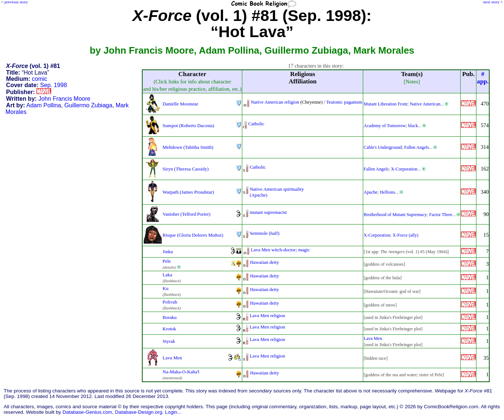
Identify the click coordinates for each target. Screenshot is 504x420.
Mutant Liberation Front (385, 104)
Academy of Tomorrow (385, 126)
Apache (370, 192)
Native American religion (275, 102)
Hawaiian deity (264, 262)
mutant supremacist (268, 212)
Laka (167, 275)
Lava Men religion (267, 315)
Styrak (169, 341)
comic (40, 79)
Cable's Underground (383, 147)
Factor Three (441, 215)
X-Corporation (404, 169)
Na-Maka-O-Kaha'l (181, 372)
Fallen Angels (417, 147)
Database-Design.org (139, 412)
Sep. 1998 (53, 85)
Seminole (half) (264, 233)
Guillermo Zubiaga (88, 105)
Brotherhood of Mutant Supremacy (395, 215)
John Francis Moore (64, 99)
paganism (353, 102)
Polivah (170, 302)
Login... (173, 412)
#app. (483, 78)
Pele (167, 261)
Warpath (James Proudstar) (188, 192)
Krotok (169, 329)
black (413, 126)
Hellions (387, 192)
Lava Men (373, 338)
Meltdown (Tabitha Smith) (188, 147)
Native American (425, 104)
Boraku (169, 317)
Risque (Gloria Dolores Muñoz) (193, 235)
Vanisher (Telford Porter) (186, 214)
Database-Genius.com (87, 412)
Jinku (168, 252)
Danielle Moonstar (180, 104)
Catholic (256, 124)
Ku (165, 288)
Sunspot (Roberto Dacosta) (188, 125)
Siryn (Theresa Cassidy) (185, 169)
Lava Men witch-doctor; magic (280, 250)
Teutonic (334, 102)
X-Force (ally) (405, 235)
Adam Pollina (44, 105)
